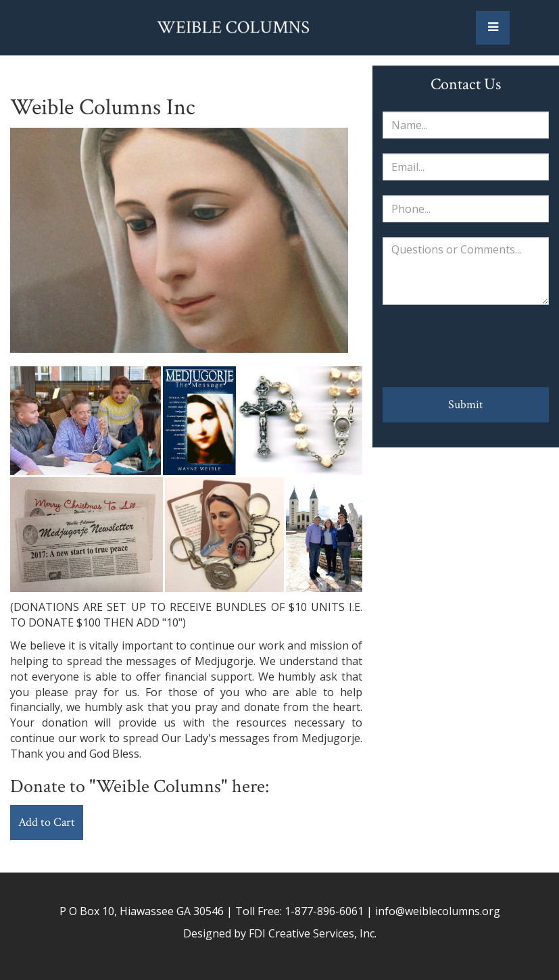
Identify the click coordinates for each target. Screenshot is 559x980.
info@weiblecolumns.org (438, 911)
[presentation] (466, 346)
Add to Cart (47, 822)
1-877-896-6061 (324, 911)
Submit (466, 405)
